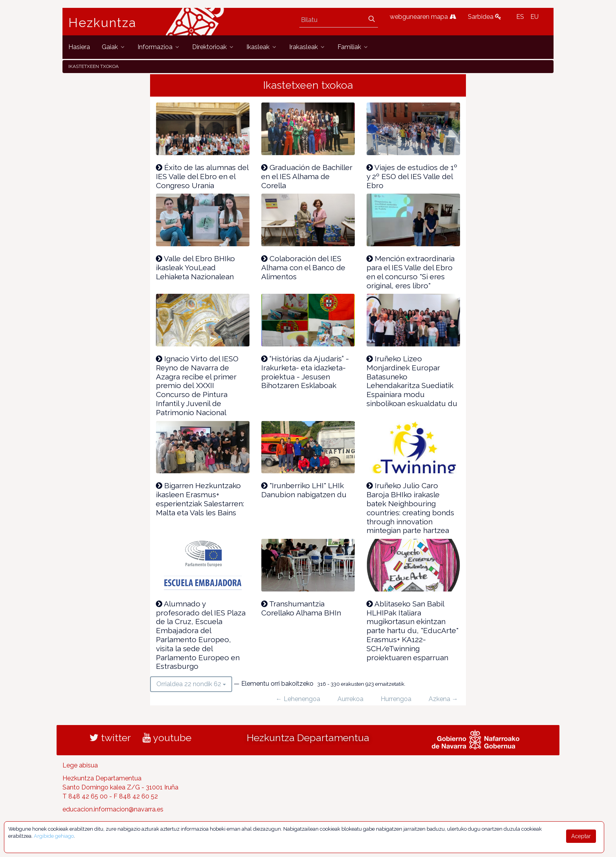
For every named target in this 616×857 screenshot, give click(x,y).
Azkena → (443, 699)
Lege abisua (80, 765)
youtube (167, 738)
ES (520, 17)
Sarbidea (485, 17)
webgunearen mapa (423, 17)
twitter (110, 738)
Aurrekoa (350, 699)
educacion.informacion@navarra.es (113, 809)
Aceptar (581, 836)
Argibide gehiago (54, 836)
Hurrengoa (396, 699)
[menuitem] (79, 47)
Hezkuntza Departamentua (308, 738)
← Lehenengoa (298, 699)
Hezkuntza (103, 23)
